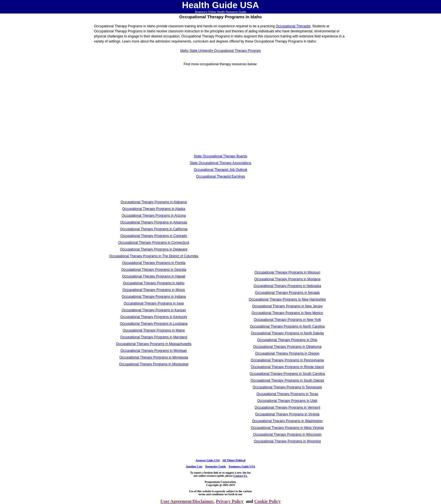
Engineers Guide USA (242, 466)
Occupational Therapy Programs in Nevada (287, 293)
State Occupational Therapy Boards (220, 156)
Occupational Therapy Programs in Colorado (154, 236)
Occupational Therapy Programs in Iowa (154, 303)
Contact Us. (240, 476)
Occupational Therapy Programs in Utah (287, 401)
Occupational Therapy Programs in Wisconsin (287, 434)
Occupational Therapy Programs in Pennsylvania (287, 360)
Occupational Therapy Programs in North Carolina (287, 326)
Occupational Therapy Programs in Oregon (287, 353)
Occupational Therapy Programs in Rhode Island (287, 367)
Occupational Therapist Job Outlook (221, 170)
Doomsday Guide (216, 466)
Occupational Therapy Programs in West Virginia (287, 428)
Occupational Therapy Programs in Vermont (287, 407)
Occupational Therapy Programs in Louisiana (154, 324)
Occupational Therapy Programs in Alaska (154, 209)
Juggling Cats (194, 466)
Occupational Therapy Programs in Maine (154, 330)
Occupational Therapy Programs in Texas (287, 394)
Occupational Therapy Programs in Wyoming (287, 441)
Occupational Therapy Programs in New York (287, 320)
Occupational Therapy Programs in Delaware (154, 249)
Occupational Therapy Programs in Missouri (287, 272)
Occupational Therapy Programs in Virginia (287, 414)
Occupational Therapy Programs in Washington (287, 421)
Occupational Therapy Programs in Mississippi (154, 364)
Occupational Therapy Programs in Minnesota (154, 357)
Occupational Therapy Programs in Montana (287, 279)
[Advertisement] (154, 113)
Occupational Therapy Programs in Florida (154, 263)
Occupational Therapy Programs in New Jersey (287, 306)
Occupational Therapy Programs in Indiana (154, 297)
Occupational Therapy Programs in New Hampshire (287, 299)
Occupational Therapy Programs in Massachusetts (154, 344)
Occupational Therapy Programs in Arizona (154, 216)
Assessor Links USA (208, 460)
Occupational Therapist (293, 26)
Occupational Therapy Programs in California (154, 229)
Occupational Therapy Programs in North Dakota (287, 333)
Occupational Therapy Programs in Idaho (154, 283)
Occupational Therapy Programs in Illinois (154, 290)
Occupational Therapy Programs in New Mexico (287, 313)
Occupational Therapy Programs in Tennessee (287, 387)
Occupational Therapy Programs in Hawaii (154, 276)
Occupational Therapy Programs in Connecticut (154, 243)
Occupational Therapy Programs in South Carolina (287, 374)
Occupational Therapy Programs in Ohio (287, 340)
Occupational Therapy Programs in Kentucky (154, 317)
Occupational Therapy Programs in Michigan (154, 351)
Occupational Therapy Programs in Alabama (154, 202)
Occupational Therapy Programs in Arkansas (154, 222)
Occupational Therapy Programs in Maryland (154, 337)
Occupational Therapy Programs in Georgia (154, 270)
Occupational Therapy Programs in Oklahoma (287, 347)
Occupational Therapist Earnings (220, 176)
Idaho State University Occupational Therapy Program (220, 51)
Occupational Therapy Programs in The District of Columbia (154, 256)
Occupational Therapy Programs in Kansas (154, 310)
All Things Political (234, 460)
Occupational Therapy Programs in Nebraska (287, 286)
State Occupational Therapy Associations (221, 163)
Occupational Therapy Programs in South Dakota (287, 380)
